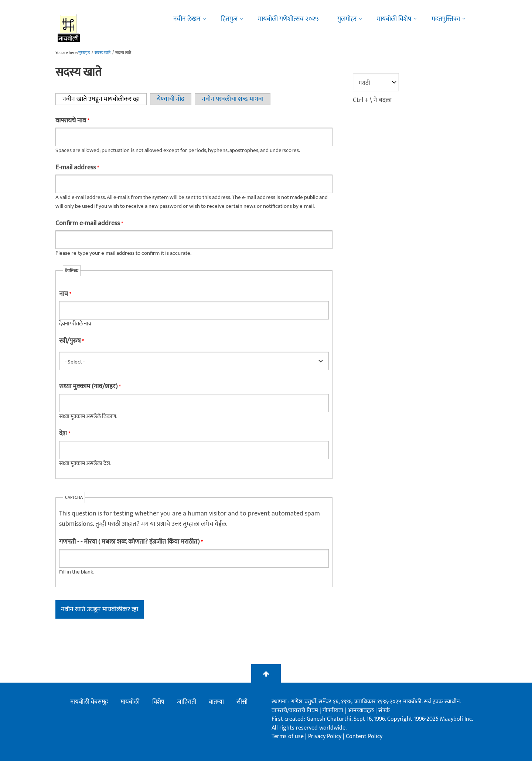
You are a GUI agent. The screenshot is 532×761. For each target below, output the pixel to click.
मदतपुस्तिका (446, 19)
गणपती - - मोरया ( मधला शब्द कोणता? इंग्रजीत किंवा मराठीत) (131, 542)
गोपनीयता (334, 711)
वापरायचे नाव (72, 121)
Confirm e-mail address (89, 223)
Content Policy (364, 736)
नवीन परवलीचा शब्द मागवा (233, 99)
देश (64, 433)
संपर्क (384, 711)
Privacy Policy (325, 736)
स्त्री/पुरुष (71, 341)
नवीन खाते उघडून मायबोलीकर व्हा (105, 99)
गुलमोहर (347, 19)
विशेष (158, 702)
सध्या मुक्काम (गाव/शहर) (90, 386)
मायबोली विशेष (394, 19)
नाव (65, 294)
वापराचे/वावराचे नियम (295, 711)
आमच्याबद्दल (362, 711)
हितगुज (229, 19)
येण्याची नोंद (171, 99)
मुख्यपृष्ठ (84, 53)
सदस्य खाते (103, 53)
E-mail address (77, 168)
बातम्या (216, 702)
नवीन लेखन (187, 19)
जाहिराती (187, 702)
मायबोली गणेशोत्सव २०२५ (288, 19)
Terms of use (288, 736)
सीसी (242, 702)
